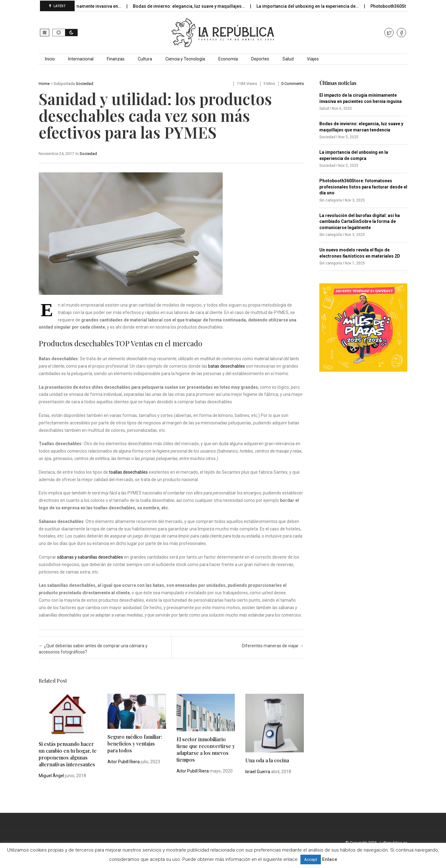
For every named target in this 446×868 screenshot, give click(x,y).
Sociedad (85, 84)
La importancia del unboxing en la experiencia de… (314, 6)
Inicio (50, 59)
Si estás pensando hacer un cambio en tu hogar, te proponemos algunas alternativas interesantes (68, 754)
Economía (228, 59)
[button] (45, 33)
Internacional (81, 59)
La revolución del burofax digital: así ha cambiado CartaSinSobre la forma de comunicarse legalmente (360, 221)
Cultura (145, 59)
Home (44, 84)
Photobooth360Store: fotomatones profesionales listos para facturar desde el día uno (363, 187)
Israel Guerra (258, 772)
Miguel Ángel (51, 776)
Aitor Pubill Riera (124, 762)
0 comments (293, 84)
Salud (288, 59)
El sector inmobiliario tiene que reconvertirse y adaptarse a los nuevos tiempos (206, 749)
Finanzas (116, 59)
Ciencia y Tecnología (185, 59)
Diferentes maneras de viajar (273, 646)
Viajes (313, 59)
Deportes (260, 59)
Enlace (330, 859)
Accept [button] (311, 859)
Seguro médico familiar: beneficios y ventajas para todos (135, 744)
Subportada (64, 84)
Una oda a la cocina (267, 760)
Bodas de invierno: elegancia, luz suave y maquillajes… (195, 6)
